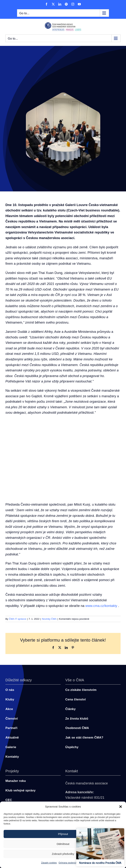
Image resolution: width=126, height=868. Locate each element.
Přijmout (63, 834)
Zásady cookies (49, 863)
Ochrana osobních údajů (71, 863)
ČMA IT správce (17, 619)
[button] (121, 807)
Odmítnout (63, 844)
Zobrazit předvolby (63, 854)
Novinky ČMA (49, 619)
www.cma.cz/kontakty (101, 606)
